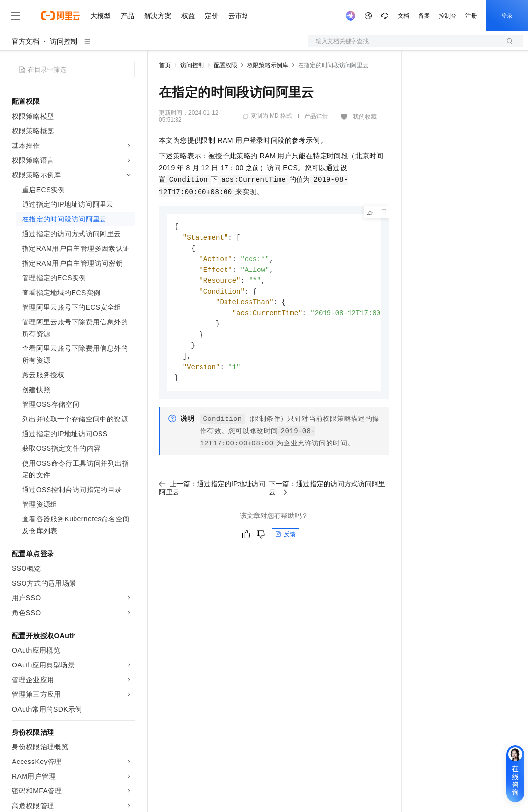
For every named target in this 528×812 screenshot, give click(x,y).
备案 (424, 16)
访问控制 (64, 41)
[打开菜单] (16, 16)
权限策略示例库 (268, 65)
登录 (507, 16)
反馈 (285, 541)
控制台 (448, 16)
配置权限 (226, 65)
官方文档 (25, 41)
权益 (188, 16)
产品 (127, 16)
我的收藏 (365, 117)
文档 (403, 16)
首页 (165, 65)
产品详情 (316, 116)
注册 (471, 16)
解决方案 (158, 16)
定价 (212, 16)
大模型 (101, 16)
